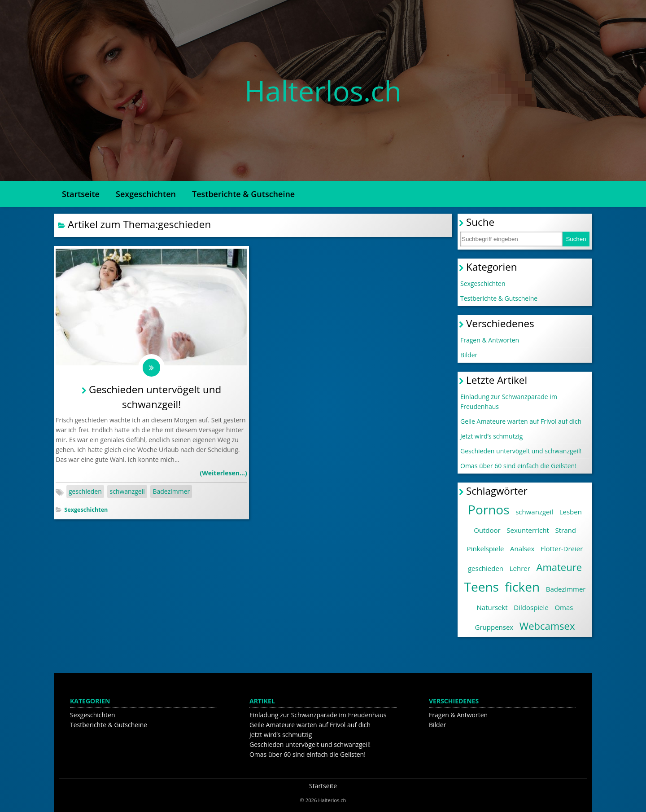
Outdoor (487, 530)
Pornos (489, 509)
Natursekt (492, 607)
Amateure (559, 567)
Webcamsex (547, 626)
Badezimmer (171, 492)
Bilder (469, 355)
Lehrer (520, 568)
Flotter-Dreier (562, 549)
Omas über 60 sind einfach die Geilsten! (518, 466)
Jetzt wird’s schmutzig (491, 436)
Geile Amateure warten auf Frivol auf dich (521, 421)
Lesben (571, 512)
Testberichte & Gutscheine (243, 194)
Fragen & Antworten (490, 340)
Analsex (522, 549)
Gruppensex (494, 627)
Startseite (81, 194)
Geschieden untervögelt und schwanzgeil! (521, 451)
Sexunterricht (528, 530)
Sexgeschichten (146, 194)
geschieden (85, 492)
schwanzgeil (127, 492)
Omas (564, 607)
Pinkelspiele (486, 549)
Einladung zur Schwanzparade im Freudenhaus (509, 402)
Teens (482, 587)
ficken (523, 587)
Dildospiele (531, 607)
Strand (565, 530)
